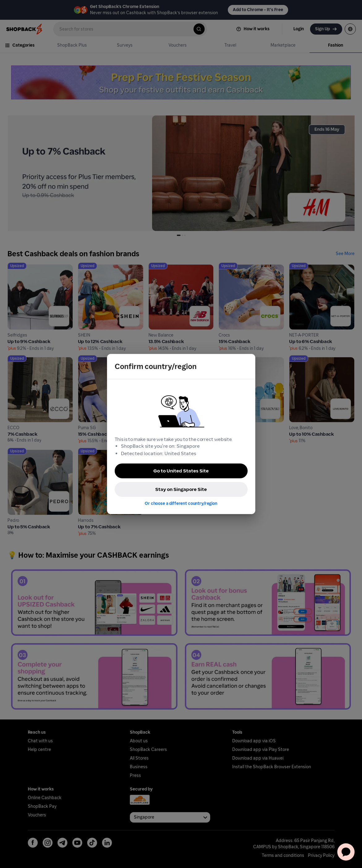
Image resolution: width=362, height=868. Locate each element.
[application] (346, 852)
